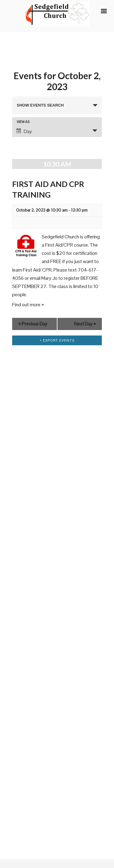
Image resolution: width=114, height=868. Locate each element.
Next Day (85, 324)
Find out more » (28, 305)
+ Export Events (57, 340)
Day (24, 131)
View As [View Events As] (23, 122)
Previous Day (33, 324)
